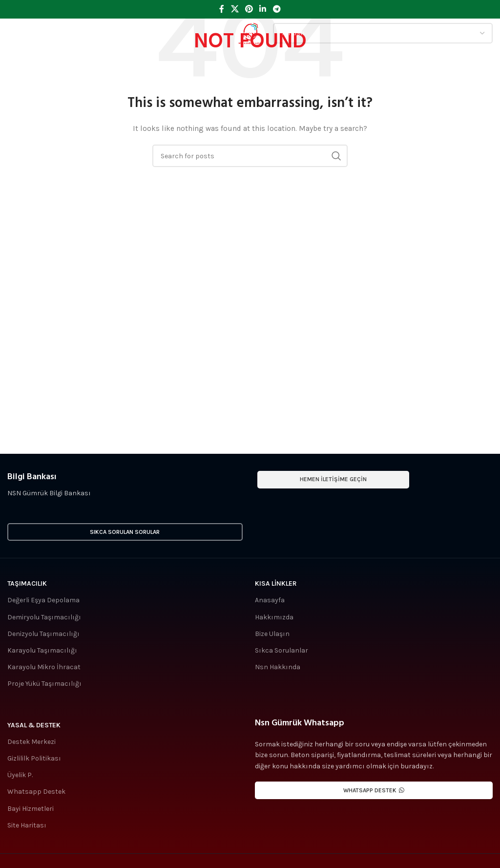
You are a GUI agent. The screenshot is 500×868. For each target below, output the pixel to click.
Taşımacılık (27, 583)
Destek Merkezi (31, 742)
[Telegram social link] (277, 9)
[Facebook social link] (222, 9)
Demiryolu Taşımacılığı (44, 617)
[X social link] (235, 9)
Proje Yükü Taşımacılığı (44, 684)
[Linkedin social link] (263, 9)
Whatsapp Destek (36, 792)
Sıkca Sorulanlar (281, 650)
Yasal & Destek (34, 725)
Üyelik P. (20, 775)
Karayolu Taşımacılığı (42, 650)
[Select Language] (383, 33)
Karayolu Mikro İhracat (44, 667)
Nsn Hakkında (278, 667)
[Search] (250, 156)
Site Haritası (27, 825)
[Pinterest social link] (249, 9)
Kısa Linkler (276, 583)
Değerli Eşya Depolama (43, 600)
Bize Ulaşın (272, 634)
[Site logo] (250, 32)
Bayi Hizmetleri (31, 809)
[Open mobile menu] (22, 33)
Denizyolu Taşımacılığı (43, 634)
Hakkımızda (274, 617)
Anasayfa (270, 600)
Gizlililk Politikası (34, 758)
